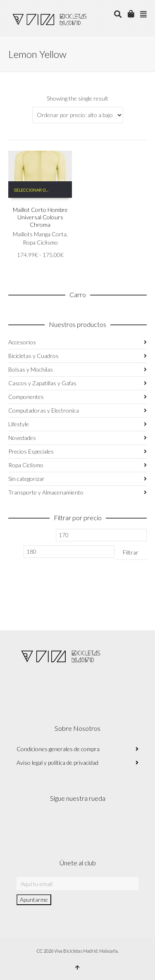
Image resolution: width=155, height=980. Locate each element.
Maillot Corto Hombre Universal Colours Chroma (40, 217)
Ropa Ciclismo (40, 242)
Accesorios (22, 342)
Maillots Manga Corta (40, 234)
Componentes (26, 397)
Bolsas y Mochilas (31, 369)
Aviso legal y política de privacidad (57, 763)
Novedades (22, 438)
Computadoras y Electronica (44, 410)
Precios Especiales (31, 451)
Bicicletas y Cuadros (33, 356)
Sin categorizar (26, 479)
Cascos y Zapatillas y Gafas (42, 383)
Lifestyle (19, 424)
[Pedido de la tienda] (78, 115)
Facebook (41, 823)
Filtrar (131, 552)
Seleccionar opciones (35, 190)
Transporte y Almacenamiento (46, 492)
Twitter (60, 823)
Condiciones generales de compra (58, 749)
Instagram (23, 823)
